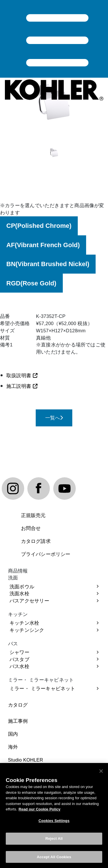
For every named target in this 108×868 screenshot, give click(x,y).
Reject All (54, 841)
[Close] (101, 774)
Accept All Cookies (54, 860)
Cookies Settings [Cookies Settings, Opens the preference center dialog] (54, 823)
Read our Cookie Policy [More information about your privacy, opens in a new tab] (40, 812)
